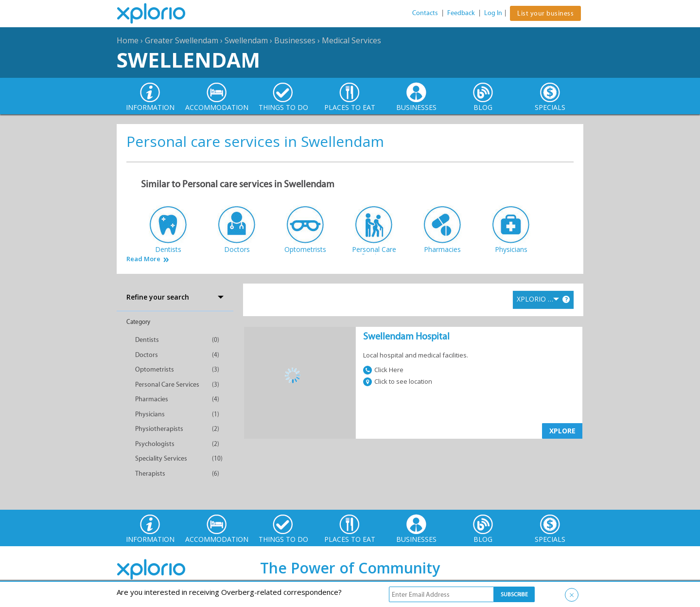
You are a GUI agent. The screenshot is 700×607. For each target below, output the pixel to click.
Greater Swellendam (182, 40)
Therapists (150, 473)
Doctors (147, 355)
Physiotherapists (159, 429)
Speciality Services (161, 458)
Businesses (295, 40)
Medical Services (351, 40)
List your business (545, 13)
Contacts (425, 13)
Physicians (150, 414)
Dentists (147, 340)
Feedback (461, 13)
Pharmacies (152, 399)
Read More (143, 259)
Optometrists (155, 369)
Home (128, 40)
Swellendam (246, 40)
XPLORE (562, 431)
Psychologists (155, 444)
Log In (493, 13)
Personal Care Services (167, 384)
